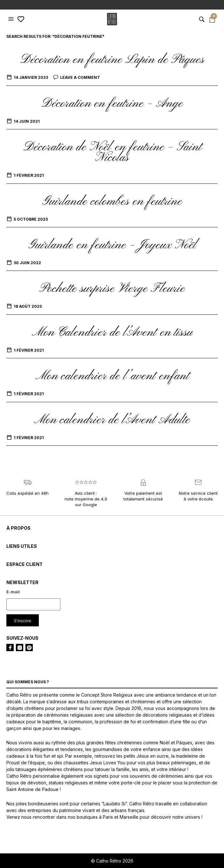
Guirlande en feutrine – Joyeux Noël (112, 245)
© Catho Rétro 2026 (112, 861)
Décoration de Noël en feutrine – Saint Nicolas (112, 152)
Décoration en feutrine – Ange (112, 104)
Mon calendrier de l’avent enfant (112, 376)
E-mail (13, 592)
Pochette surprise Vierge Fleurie (112, 289)
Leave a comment (80, 77)
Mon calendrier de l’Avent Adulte (112, 420)
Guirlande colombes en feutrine (112, 202)
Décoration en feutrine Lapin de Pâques (112, 60)
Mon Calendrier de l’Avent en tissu (112, 333)
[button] (12, 19)
